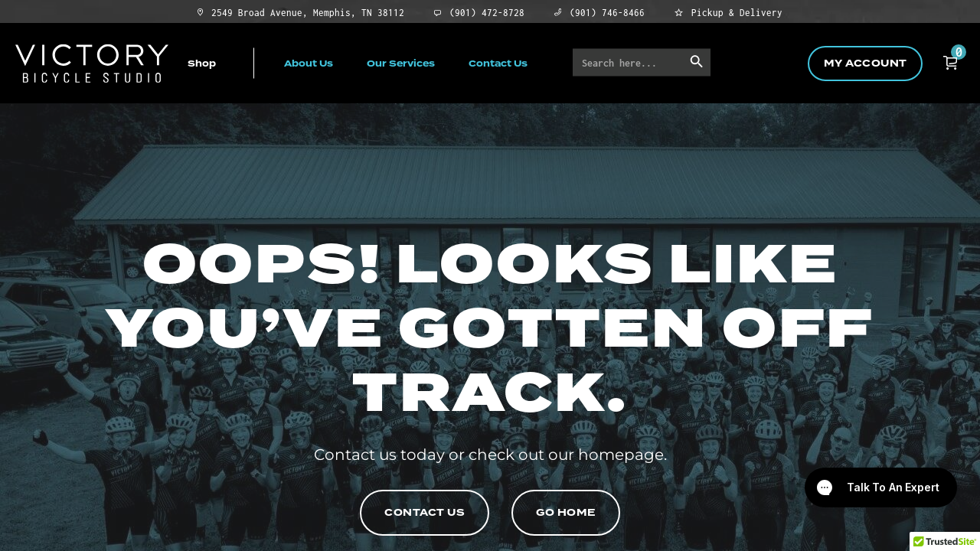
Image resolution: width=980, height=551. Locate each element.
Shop (202, 63)
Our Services (401, 63)
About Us (309, 63)
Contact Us (498, 63)
